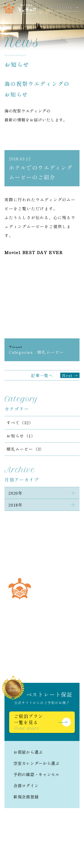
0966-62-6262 (48, 632)
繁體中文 (67, 665)
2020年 (16, 493)
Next (67, 375)
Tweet (16, 347)
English (38, 665)
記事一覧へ (42, 375)
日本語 (11, 665)
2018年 (16, 505)
